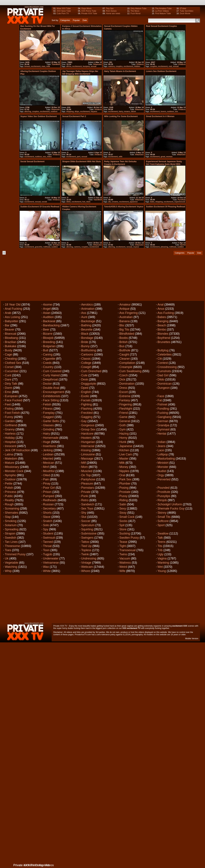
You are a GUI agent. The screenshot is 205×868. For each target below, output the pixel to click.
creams (115, 202)
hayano (94, 111)
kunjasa (86, 66)
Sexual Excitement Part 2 (74, 116)
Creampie (126, 367)
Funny (9, 417)
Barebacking (51, 325)
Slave (47, 517)
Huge (47, 442)
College (86, 363)
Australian (126, 317)
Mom (84, 467)
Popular (76, 20)
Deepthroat (50, 379)
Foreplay (49, 413)
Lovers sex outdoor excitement (161, 71)
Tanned (48, 542)
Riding (124, 500)
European (11, 396)
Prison (47, 492)
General (125, 421)
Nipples (124, 471)
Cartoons (87, 354)
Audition (48, 317)
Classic (86, 359)
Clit (160, 359)
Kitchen (124, 450)
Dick (122, 379)
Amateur (125, 305)
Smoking (11, 521)
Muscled (87, 471)
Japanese (126, 446)
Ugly (160, 554)
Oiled (46, 475)
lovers (163, 111)
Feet (8, 404)
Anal (160, 305)
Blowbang (11, 338)
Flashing (87, 409)
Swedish (10, 538)
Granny (10, 429)
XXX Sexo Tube (64, 11)
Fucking (163, 413)
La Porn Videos (162, 11)
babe (152, 202)
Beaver (10, 330)
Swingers (87, 538)
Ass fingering (128, 313)
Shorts (47, 513)
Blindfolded (127, 334)
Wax (46, 567)
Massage (87, 459)
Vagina (162, 558)
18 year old (13, 305)
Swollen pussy (129, 538)
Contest (163, 363)
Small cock (127, 517)
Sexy (123, 509)
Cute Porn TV (63, 13)
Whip (8, 571)
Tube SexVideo (186, 11)
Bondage (87, 338)
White (47, 571)
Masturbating (166, 459)
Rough (9, 504)
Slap (8, 517)
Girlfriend (11, 425)
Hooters (86, 438)
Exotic (85, 396)
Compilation (127, 363)
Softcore (163, 521)
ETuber (183, 8)
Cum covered (52, 371)
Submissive (89, 533)
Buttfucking (89, 350)
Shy (84, 513)
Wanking (163, 563)
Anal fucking (13, 309)
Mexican (49, 463)
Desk (85, 379)
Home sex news (113, 13)
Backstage (88, 321)
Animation (88, 309)
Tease (123, 542)
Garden (10, 421)
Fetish (47, 404)
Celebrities (165, 354)
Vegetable (11, 563)
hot (84, 202)
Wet (160, 567)
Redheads (50, 500)
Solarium (11, 525)
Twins (123, 554)
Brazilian (11, 342)
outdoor (54, 111)
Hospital (10, 442)
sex (176, 111)
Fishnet (162, 404)
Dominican (165, 384)
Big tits (124, 330)
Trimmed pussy (15, 554)
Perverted (164, 479)
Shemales (11, 513)
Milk (122, 463)
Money (124, 467)
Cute (84, 375)
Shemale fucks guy (171, 509)
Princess (11, 492)
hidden (137, 66)
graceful (39, 247)
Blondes (163, 334)
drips (77, 111)
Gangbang (164, 417)
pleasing (164, 247)
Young (162, 571)
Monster (163, 467)
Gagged (48, 417)
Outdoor (10, 479)
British (123, 342)
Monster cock (14, 471)
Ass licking (12, 317)
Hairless (10, 434)
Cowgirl (86, 367)
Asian (47, 313)
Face (161, 396)
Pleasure (87, 484)
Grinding (49, 429)
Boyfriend (164, 338)
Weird (123, 567)
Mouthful (49, 471)
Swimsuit (49, 538)
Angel (47, 309)
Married (48, 459)
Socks (123, 521)
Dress (123, 388)
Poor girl (49, 488)
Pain (46, 479)
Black (85, 334)
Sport (161, 525)
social (44, 202)
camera (111, 66)
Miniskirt (163, 463)
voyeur (136, 247)
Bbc (122, 325)
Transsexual (127, 550)
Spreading (12, 529)
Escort (124, 392)
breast (27, 66)
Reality (9, 500)
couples (119, 66)
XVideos (140, 64)
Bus (122, 346)
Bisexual (10, 334)
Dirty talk (11, 384)
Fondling (163, 409)
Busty (9, 350)
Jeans (161, 446)
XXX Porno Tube (89, 11)
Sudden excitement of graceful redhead (40, 207)
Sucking (125, 533)
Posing (124, 488)
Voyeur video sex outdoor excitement (38, 116)
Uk (7, 558)
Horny (123, 438)
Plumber (125, 484)
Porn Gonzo (111, 11)
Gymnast (163, 429)
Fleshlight (126, 409)
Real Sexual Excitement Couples (161, 26)
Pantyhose (88, 479)
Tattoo (85, 542)
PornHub (182, 200)
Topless (86, 550)
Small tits (164, 517)
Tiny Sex (110, 8)
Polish (9, 488)
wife (121, 157)
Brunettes (164, 342)
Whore (86, 571)
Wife (122, 571)
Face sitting (51, 400)
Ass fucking (166, 313)
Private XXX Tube (89, 13)
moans (127, 111)
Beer (46, 330)
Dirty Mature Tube (138, 8)
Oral (122, 475)
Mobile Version (192, 639)
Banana (124, 321)
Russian (48, 504)
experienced (180, 202)
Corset (9, 367)
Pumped (49, 496)
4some (47, 305)
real (170, 66)
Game (123, 417)
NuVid (183, 245)
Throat (47, 546)
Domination (127, 384)
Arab (8, 313)
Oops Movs (86, 8)
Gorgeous (88, 425)
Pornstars (88, 488)
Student (48, 533)
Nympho (10, 475)
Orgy (161, 475)
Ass (84, 313)
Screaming (12, 509)
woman (169, 157)
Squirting (87, 529)
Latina (9, 454)
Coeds (47, 363)
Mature (9, 463)
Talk (160, 538)
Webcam (87, 567)
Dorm (8, 388)
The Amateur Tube (163, 8)
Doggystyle (89, 384)
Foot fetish (12, 413)
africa (69, 66)
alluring (28, 111)
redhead (47, 247)
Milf (83, 463)
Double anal (51, 388)
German (163, 421)
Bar (7, 325)
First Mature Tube (163, 13)
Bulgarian (49, 346)
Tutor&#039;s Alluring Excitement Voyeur (124, 207)
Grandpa (163, 425)
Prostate (125, 492)
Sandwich (88, 504)
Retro (85, 500)
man (43, 66)
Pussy (123, 496)
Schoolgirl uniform (170, 504)
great (163, 157)
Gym (122, 429)
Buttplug (163, 350)
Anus (161, 309)
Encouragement (54, 392)
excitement (36, 66)
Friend (124, 413)
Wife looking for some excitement (121, 116)
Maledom (11, 459)
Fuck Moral (135, 13)
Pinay (47, 484)
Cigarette (49, 359)
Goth (123, 425)
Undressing (89, 558)
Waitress (125, 563)
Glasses (48, 425)
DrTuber (56, 245)
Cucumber (12, 371)
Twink (85, 554)
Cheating (11, 359)
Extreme (125, 396)
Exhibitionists (52, 396)
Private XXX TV (60, 626)
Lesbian (48, 454)
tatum (133, 111)
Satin (123, 504)
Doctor (47, 384)
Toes (8, 550)
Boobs (124, 338)
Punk (85, 496)
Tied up (86, 546)
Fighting (86, 404)
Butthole (125, 350)
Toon (46, 550)
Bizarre (48, 334)
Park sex (125, 479)
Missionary (12, 467)
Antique (124, 309)
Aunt (84, 317)
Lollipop (163, 454)
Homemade (51, 438)
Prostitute (164, 492)
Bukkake (11, 346)
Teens (161, 542)
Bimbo (162, 330)
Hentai (162, 434)
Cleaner (125, 359)
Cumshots (164, 371)
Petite (9, 484)
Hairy (46, 434)
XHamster (97, 64)
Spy (46, 529)
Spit (122, 525)
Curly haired (51, 375)
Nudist (162, 471)
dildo (68, 202)
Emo (8, 392)
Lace (161, 450)
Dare (8, 379)
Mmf (46, 467)
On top (86, 475)
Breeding (49, 342)
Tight (123, 546)
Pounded (163, 488)
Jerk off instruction (17, 450)
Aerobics (87, 305)
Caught (124, 354)
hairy (121, 111)
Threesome (12, 546)
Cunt (8, 375)
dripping (70, 111)
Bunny (85, 346)
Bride (85, 342)
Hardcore (87, 434)
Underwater (51, 558)
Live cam (126, 454)
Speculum (88, 525)
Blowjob (48, 338)
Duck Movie (185, 13)
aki (109, 202)
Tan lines (11, 542)
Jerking (48, 450)
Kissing (86, 450)
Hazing (124, 434)
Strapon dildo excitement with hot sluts (81, 162)
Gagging (87, 417)
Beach (162, 325)
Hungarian (88, 442)
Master (124, 459)
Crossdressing (167, 367)
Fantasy (125, 400)
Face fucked (13, 400)
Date (85, 20)
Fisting (9, 409)
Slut (84, 517)
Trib (160, 550)
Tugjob (47, 554)
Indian (162, 442)
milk (48, 66)
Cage (8, 354)
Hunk (123, 442)
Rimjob (162, 500)
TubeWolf (56, 64)
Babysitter (11, 321)
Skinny (162, 513)
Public (9, 496)
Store (123, 529)
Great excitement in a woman (160, 116)
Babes (162, 317)
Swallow (163, 533)
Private (86, 492)
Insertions (49, 446)
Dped (85, 388)
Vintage (86, 563)
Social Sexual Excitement (32, 162)
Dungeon (164, 388)
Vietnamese (51, 563)
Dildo (161, 379)
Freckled (87, 413)
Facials (86, 400)
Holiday (10, 438)
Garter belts (51, 421)
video (49, 157)
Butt (46, 350)
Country (48, 367)
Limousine (88, 454)
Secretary (49, 509)
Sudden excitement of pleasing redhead (166, 207)
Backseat (49, 321)
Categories (65, 20)
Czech (124, 375)
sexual (93, 66)
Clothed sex (13, 363)
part (79, 157)
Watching (11, 567)
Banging (163, 321)
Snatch (48, 521)
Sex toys (87, 509)
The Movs (135, 11)
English (86, 392)
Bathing (86, 325)
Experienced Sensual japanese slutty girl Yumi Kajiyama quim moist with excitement (164, 164)
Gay (84, 421)
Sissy (123, 513)
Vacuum (125, 558)
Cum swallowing (130, 371)
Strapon (10, 533)
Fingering (126, 404)
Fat (160, 400)
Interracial (88, 446)
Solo (46, 525)
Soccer (86, 521)
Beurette (87, 330)
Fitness (48, 409)
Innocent (11, 446)
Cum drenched (91, 371)
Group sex (88, 429)
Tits (160, 546)
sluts (88, 202)
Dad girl (163, 375)
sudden (55, 247)
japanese (134, 202)
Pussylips (164, 496)
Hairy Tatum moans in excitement (120, 71)
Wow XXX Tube (64, 8)
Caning (48, 354)
